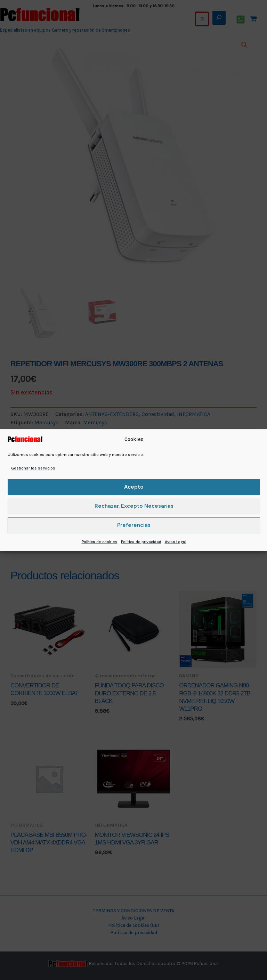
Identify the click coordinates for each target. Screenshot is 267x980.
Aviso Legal (176, 542)
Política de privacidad (141, 542)
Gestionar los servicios (33, 468)
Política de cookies (100, 542)
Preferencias (134, 525)
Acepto (134, 487)
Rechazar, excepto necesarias (134, 506)
